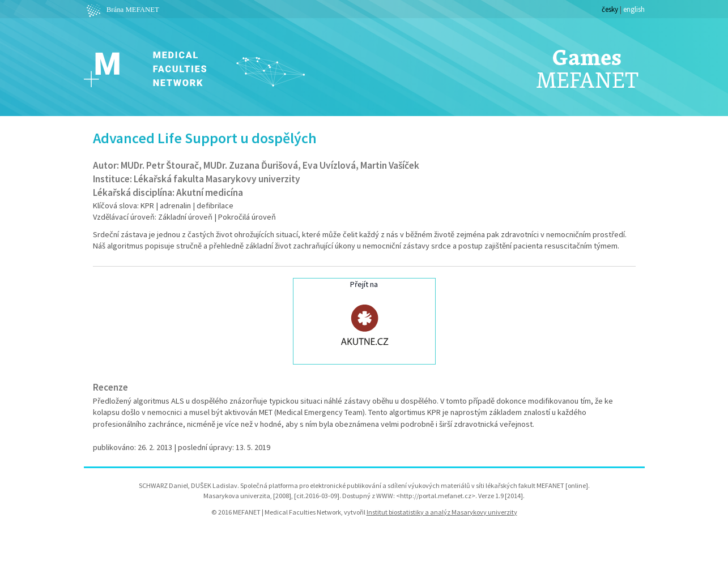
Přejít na (364, 320)
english (634, 9)
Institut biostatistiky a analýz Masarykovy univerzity (442, 512)
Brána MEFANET (122, 10)
